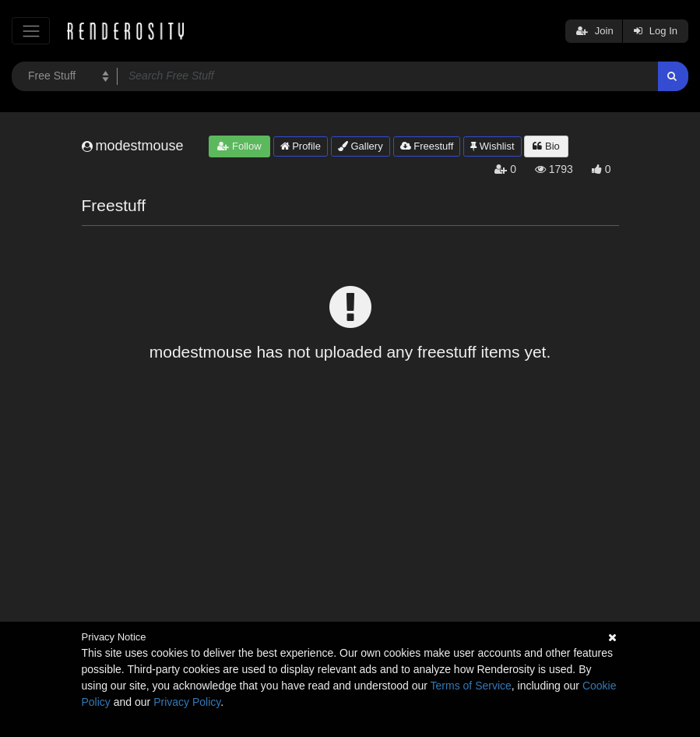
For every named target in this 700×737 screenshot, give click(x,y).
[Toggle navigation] (31, 31)
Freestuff (427, 146)
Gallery (361, 146)
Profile (301, 146)
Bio (546, 146)
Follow (239, 146)
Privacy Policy (187, 702)
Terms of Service (471, 686)
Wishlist (492, 146)
